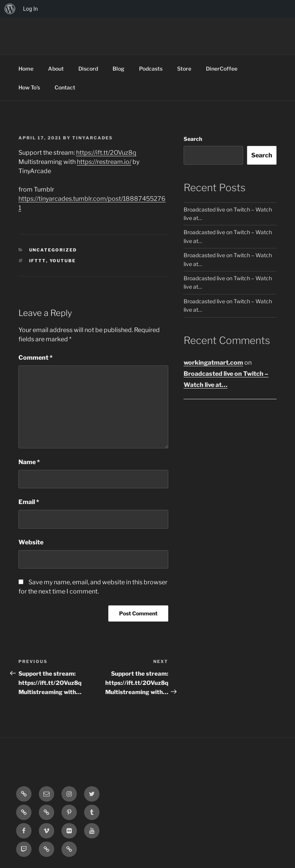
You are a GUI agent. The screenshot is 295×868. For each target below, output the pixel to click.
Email (29, 502)
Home (26, 69)
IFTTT (38, 261)
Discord (88, 69)
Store (184, 69)
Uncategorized (53, 250)
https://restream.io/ (104, 162)
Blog (118, 69)
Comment (36, 358)
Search (193, 139)
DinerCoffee (222, 69)
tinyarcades (93, 138)
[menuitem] (10, 9)
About (56, 69)
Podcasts (151, 69)
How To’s (29, 87)
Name (29, 462)
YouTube (63, 261)
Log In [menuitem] (30, 9)
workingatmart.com (213, 363)
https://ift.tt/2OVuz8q (106, 153)
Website (31, 542)
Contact (65, 87)
